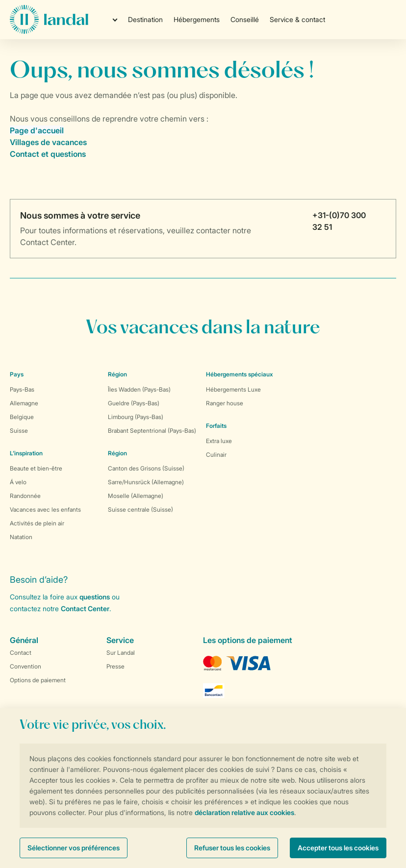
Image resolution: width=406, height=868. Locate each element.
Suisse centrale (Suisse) (140, 509)
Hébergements (197, 19)
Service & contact (297, 19)
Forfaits (216, 426)
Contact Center (85, 608)
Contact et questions (48, 154)
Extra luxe (219, 441)
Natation (21, 537)
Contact (21, 653)
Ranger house (225, 403)
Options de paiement (38, 680)
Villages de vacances (48, 142)
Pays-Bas (22, 389)
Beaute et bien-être (36, 468)
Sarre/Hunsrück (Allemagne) (146, 482)
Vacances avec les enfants (45, 509)
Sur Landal (121, 653)
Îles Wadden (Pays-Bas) (139, 389)
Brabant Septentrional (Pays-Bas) (152, 431)
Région (117, 374)
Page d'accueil (37, 130)
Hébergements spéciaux (240, 374)
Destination (145, 19)
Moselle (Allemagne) (136, 496)
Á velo (18, 482)
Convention (25, 666)
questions (95, 597)
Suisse (19, 431)
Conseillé (245, 19)
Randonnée (25, 496)
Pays (17, 374)
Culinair (216, 455)
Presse (115, 666)
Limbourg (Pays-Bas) (136, 417)
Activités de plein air (37, 523)
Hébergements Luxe (233, 389)
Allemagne (24, 403)
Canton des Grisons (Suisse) (146, 468)
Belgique (22, 417)
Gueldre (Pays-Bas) (134, 403)
